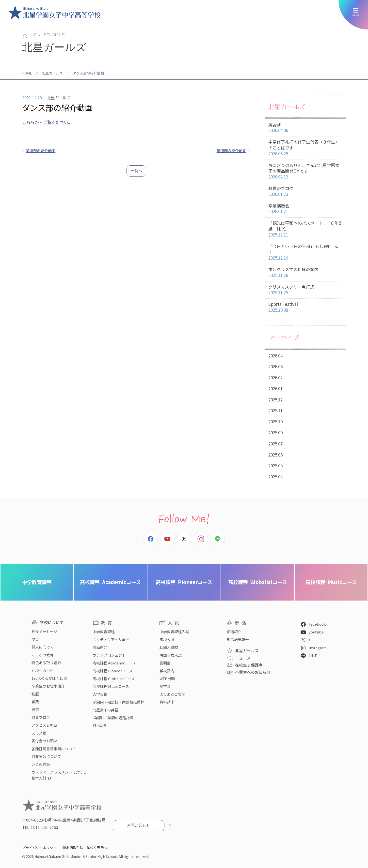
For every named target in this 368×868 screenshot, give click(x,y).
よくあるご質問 (172, 694)
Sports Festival (305, 307)
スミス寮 (39, 733)
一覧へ (136, 171)
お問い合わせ (139, 825)
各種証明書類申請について (54, 749)
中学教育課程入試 (174, 632)
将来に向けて (43, 647)
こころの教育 (43, 655)
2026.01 (275, 389)
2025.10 (275, 421)
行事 (35, 710)
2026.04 (275, 356)
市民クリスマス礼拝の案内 (305, 272)
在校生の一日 (43, 670)
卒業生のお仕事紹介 (48, 686)
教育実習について (46, 756)
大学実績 (100, 694)
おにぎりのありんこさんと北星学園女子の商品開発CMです (305, 171)
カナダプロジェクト (109, 655)
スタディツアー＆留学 (111, 640)
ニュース (243, 658)
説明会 (165, 663)
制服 (35, 694)
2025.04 (275, 477)
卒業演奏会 (305, 209)
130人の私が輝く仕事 (49, 678)
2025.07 (275, 444)
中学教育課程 (37, 582)
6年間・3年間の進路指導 (113, 718)
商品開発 (100, 647)
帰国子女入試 (171, 655)
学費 (35, 702)
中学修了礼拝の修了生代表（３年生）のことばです (305, 148)
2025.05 (275, 465)
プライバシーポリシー (39, 848)
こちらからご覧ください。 (47, 122)
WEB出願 (167, 679)
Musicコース (331, 582)
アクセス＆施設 (44, 725)
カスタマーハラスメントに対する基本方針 (59, 775)
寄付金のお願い (44, 741)
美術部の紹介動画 (41, 150)
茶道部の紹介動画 (231, 150)
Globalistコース (258, 582)
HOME (27, 73)
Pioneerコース (184, 582)
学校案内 (167, 671)
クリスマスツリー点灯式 (305, 290)
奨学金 (165, 686)
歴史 (35, 639)
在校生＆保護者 (249, 665)
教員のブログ (305, 191)
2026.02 (275, 377)
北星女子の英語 (105, 710)
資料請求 (167, 702)
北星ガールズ (52, 73)
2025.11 (275, 410)
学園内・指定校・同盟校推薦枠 (118, 702)
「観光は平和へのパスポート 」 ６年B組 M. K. (305, 229)
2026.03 (275, 366)
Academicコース (110, 582)
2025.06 (275, 455)
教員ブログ (41, 717)
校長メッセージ (44, 631)
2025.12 (275, 400)
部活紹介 (234, 632)
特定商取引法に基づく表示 (83, 848)
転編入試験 (169, 647)
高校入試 (167, 640)
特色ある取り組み (46, 663)
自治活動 (100, 725)
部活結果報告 (238, 640)
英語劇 (305, 128)
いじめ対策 (41, 764)
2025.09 (275, 433)
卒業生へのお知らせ (253, 672)
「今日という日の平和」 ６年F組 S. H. (305, 252)
